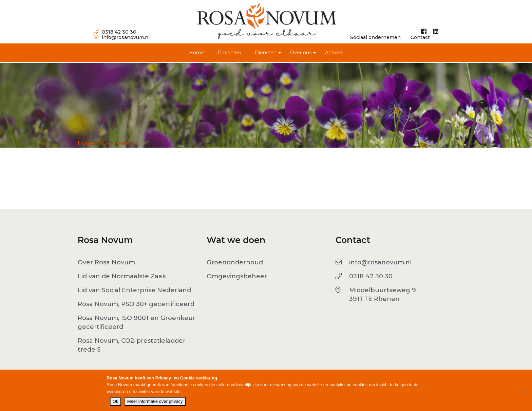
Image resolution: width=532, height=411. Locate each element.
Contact (420, 37)
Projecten (230, 53)
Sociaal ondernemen (375, 37)
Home (197, 53)
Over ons (301, 53)
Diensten (266, 53)
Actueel (334, 53)
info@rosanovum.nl (122, 37)
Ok (116, 401)
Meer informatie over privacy (155, 401)
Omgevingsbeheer (237, 276)
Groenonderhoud (235, 262)
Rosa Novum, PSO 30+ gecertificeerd (136, 304)
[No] (524, 390)
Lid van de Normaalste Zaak (122, 276)
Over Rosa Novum (106, 262)
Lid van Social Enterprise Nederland (134, 290)
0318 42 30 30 (115, 32)
